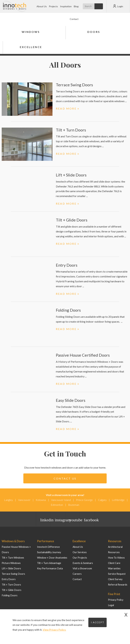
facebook (89, 520)
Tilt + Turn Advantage (49, 563)
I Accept (98, 622)
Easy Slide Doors (71, 400)
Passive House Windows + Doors (19, 547)
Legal (111, 605)
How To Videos (116, 557)
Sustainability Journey (49, 552)
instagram (60, 520)
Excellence (31, 47)
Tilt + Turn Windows (13, 552)
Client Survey (115, 579)
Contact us (65, 478)
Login (118, 6)
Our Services (79, 552)
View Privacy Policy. (54, 630)
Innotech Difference (48, 547)
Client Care (114, 563)
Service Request (117, 574)
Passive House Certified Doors (83, 355)
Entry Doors (67, 265)
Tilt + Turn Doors (71, 130)
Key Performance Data (49, 568)
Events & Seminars (83, 563)
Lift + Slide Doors (72, 175)
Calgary (102, 500)
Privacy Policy (115, 599)
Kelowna (41, 500)
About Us (42, 6)
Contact (74, 19)
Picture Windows (11, 557)
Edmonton (57, 505)
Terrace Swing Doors (74, 85)
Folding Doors (68, 310)
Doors (94, 32)
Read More (66, 108)
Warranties (114, 568)
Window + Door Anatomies (51, 557)
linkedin (45, 520)
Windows (31, 32)
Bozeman (74, 505)
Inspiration (66, 6)
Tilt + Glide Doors (72, 220)
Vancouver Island (61, 500)
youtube (74, 520)
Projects (53, 6)
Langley (8, 500)
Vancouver (24, 500)
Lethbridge (118, 500)
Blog (76, 6)
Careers (77, 574)
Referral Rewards (117, 584)
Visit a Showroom (82, 568)
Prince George (84, 500)
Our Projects (79, 557)
